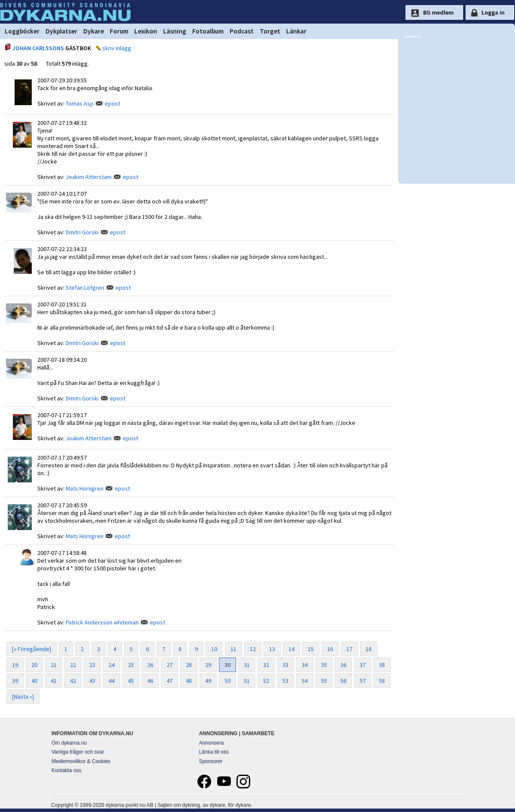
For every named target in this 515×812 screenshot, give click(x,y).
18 (369, 649)
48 (189, 681)
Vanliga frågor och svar (78, 752)
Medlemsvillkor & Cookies (81, 761)
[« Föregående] (32, 649)
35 (324, 665)
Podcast (242, 31)
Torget (270, 31)
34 (305, 665)
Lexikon (146, 31)
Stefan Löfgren (85, 288)
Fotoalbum (208, 31)
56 (343, 681)
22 (73, 665)
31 (247, 665)
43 (92, 681)
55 (324, 681)
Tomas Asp (80, 103)
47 (170, 681)
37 (363, 665)
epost (112, 103)
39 (15, 681)
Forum (119, 31)
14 (291, 649)
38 (382, 665)
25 (131, 665)
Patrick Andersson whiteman (102, 622)
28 (189, 665)
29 (208, 665)
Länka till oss (214, 752)
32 (266, 665)
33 (285, 665)
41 (54, 681)
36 (343, 665)
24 (112, 665)
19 (15, 665)
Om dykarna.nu (69, 743)
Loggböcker (22, 31)
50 (227, 681)
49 (208, 681)
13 (272, 649)
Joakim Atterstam (89, 177)
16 (330, 649)
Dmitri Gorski (82, 232)
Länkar (296, 31)
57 (363, 681)
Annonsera (211, 743)
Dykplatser (61, 31)
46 (150, 681)
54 (305, 681)
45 (131, 681)
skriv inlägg (117, 48)
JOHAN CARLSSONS (38, 48)
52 (266, 681)
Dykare (94, 31)
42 (73, 681)
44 (112, 681)
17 (349, 649)
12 (253, 649)
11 (233, 649)
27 (170, 665)
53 (285, 681)
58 (382, 681)
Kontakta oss (66, 770)
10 (214, 649)
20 (34, 665)
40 (34, 681)
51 (247, 681)
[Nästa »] (23, 697)
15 (311, 649)
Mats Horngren (85, 488)
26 (150, 665)
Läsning (175, 31)
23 (92, 665)
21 (54, 665)
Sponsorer (211, 761)
